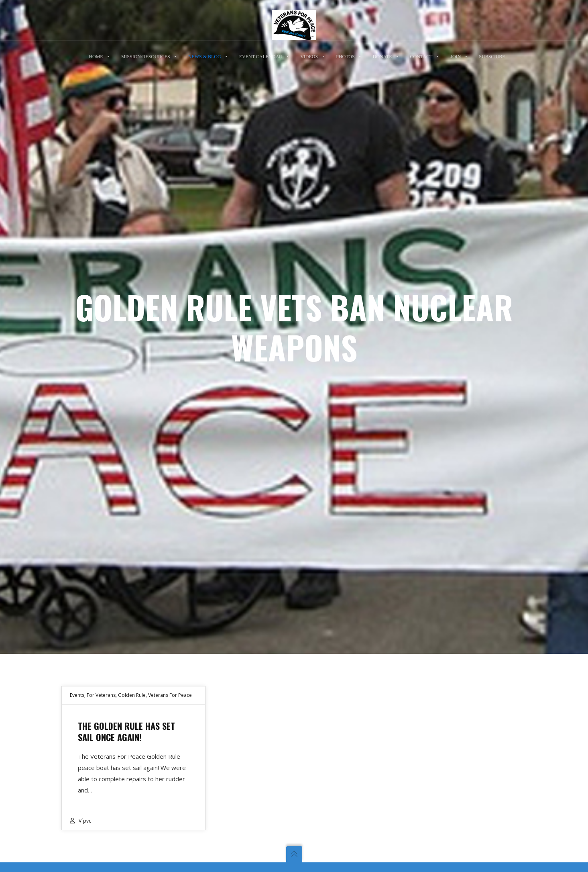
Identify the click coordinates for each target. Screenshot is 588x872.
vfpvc (85, 821)
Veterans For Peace (170, 695)
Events (77, 695)
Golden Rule (132, 695)
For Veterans (101, 695)
